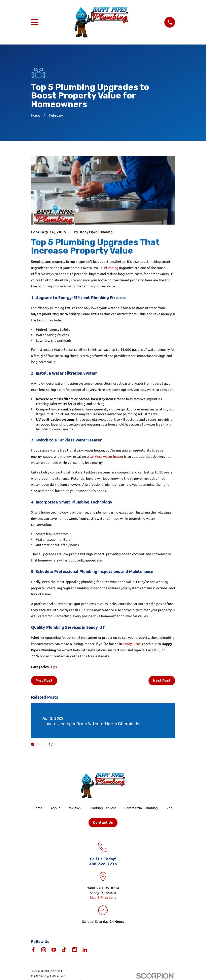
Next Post (162, 681)
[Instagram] (44, 950)
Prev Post (44, 681)
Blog (169, 808)
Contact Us (103, 823)
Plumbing (111, 268)
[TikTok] (64, 950)
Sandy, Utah (132, 644)
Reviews (74, 808)
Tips (54, 667)
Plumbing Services (102, 808)
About (55, 808)
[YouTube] (54, 950)
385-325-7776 (103, 864)
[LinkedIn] (85, 950)
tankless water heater (106, 456)
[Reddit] (75, 950)
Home (38, 808)
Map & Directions (103, 898)
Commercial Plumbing (141, 808)
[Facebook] (33, 950)
